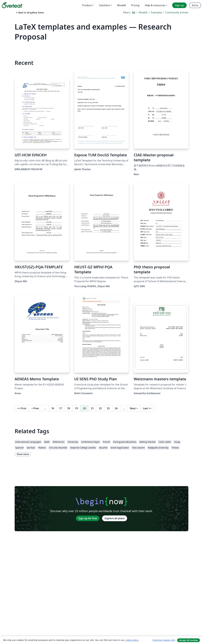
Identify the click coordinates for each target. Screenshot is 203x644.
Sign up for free (88, 518)
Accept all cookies (189, 640)
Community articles (177, 12)
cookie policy (132, 640)
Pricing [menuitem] (135, 5)
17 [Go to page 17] (61, 408)
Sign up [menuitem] (179, 5)
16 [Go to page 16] (53, 408)
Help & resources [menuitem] (155, 5)
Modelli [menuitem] (122, 5)
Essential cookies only (164, 640)
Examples (156, 12)
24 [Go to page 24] (116, 408)
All (134, 12)
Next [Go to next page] (134, 408)
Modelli (143, 12)
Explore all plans (115, 518)
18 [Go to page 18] (68, 408)
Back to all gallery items (30, 13)
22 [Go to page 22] (100, 408)
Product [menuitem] (87, 5)
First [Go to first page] (22, 408)
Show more (23, 454)
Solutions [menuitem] (105, 5)
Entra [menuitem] (195, 5)
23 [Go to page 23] (108, 408)
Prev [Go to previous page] (35, 408)
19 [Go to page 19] (76, 408)
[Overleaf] (12, 5)
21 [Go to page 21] (92, 408)
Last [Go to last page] (147, 408)
